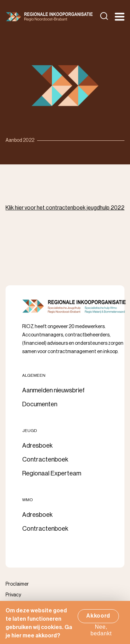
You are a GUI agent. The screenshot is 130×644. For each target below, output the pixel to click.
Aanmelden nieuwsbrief (53, 390)
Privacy (13, 595)
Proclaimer (17, 584)
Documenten (40, 404)
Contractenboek (45, 459)
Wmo (28, 500)
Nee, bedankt (101, 633)
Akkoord (98, 618)
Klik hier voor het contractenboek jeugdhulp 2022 (65, 208)
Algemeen (34, 375)
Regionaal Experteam (52, 473)
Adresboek (37, 446)
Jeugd (30, 431)
